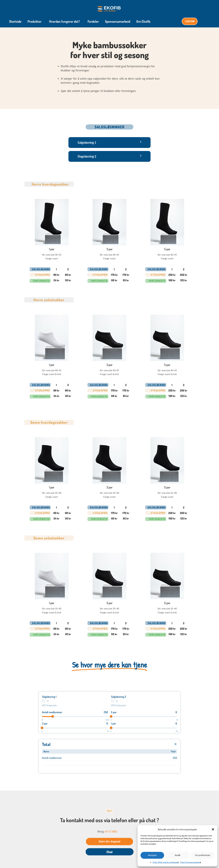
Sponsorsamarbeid (118, 22)
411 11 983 (111, 832)
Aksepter (152, 855)
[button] (213, 829)
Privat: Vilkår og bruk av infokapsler (166, 862)
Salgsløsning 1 (87, 143)
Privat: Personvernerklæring (191, 862)
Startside (15, 22)
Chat (110, 852)
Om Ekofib (143, 22)
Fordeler (93, 22)
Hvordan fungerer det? (65, 22)
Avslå (177, 855)
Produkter (35, 22)
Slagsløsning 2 (87, 157)
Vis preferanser (203, 855)
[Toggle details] (176, 745)
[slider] (53, 717)
